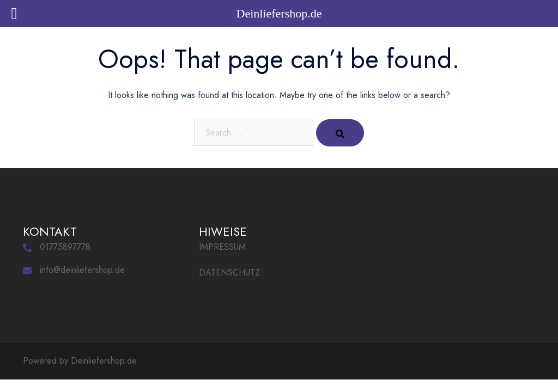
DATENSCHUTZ (229, 272)
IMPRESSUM (222, 247)
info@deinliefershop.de (82, 270)
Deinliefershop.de (104, 361)
